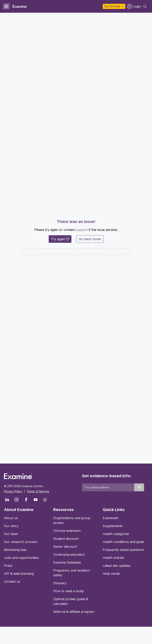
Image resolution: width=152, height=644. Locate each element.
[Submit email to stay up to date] (139, 487)
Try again (60, 239)
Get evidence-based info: (107, 476)
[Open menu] (6, 6)
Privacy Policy (13, 491)
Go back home (90, 239)
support (82, 230)
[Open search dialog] (145, 6)
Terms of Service (38, 491)
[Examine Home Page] (20, 6)
